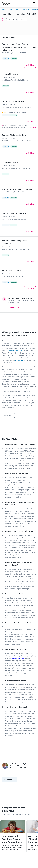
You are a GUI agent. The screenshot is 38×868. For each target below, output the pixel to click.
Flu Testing (34, 10)
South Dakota (25, 10)
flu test (6, 341)
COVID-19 (19, 360)
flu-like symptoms (15, 351)
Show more (32, 128)
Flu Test (17, 10)
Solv (3, 10)
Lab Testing (10, 10)
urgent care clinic (18, 658)
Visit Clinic (30, 65)
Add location (14, 307)
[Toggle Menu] (33, 3)
